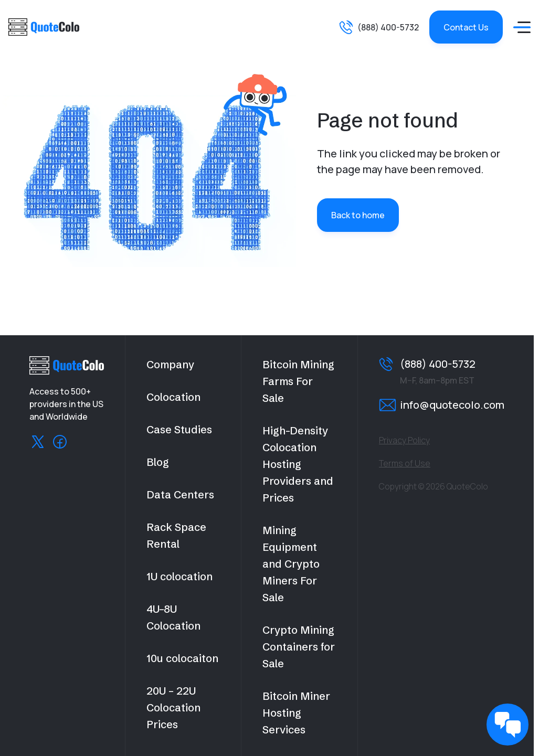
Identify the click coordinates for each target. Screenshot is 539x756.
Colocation (173, 397)
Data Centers (180, 494)
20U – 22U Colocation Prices (173, 707)
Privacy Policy (404, 440)
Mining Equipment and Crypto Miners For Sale (291, 564)
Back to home (358, 215)
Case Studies (179, 429)
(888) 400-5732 (388, 27)
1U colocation (179, 576)
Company (170, 364)
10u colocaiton (182, 658)
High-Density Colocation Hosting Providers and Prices (298, 464)
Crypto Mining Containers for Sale (299, 647)
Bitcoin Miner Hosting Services (296, 713)
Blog (158, 462)
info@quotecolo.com (452, 405)
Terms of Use (405, 463)
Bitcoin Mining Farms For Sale (298, 381)
